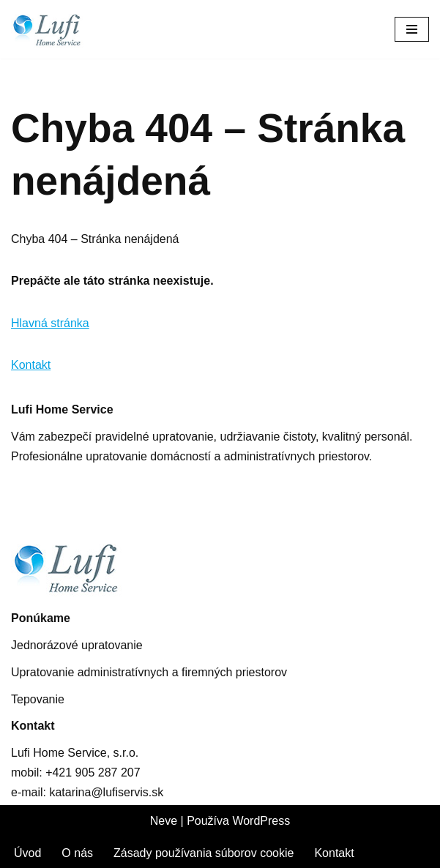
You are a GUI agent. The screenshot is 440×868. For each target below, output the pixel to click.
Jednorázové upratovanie (77, 645)
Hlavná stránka (50, 323)
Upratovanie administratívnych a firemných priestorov (149, 672)
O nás (77, 853)
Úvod (27, 853)
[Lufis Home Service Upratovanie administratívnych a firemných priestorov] (59, 29)
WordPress (261, 821)
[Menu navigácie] (412, 29)
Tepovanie (38, 699)
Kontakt (31, 365)
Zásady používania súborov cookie (204, 853)
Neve (164, 821)
